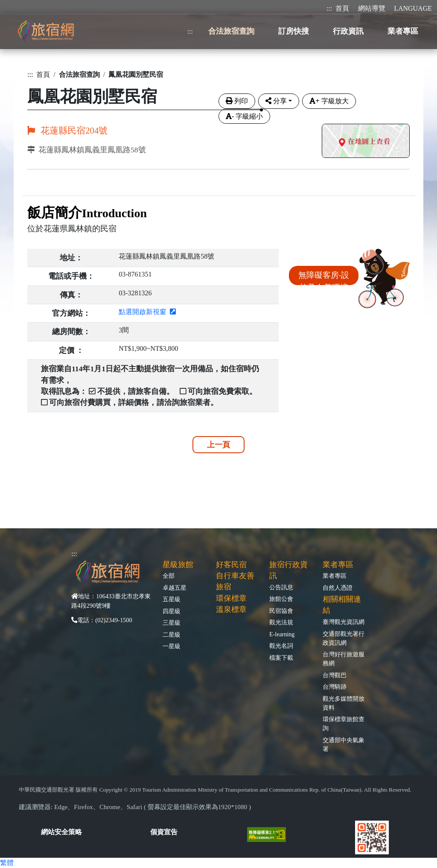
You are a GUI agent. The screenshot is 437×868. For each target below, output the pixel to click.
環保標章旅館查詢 (344, 724)
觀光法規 (281, 622)
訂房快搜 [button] (294, 31)
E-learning (282, 634)
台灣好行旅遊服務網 (344, 659)
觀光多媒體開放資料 (344, 703)
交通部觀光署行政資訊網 (344, 638)
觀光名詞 (281, 646)
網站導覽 (372, 8)
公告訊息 (281, 587)
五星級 (172, 599)
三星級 (172, 623)
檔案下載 (281, 658)
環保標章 (231, 598)
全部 (169, 576)
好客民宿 (231, 565)
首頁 (342, 8)
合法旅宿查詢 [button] (231, 31)
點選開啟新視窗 (147, 312)
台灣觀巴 (335, 675)
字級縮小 (244, 116)
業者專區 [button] (403, 31)
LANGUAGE (413, 8)
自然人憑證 (338, 588)
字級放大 (329, 101)
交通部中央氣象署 (344, 744)
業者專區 (335, 576)
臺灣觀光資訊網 (344, 622)
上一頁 (218, 445)
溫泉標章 (231, 609)
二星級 (172, 635)
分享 (276, 101)
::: (329, 8)
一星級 (172, 646)
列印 (237, 101)
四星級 (172, 611)
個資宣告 (164, 832)
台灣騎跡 (335, 687)
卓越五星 (175, 588)
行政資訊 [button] (348, 31)
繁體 (7, 863)
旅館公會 (281, 599)
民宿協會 (281, 611)
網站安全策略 (61, 832)
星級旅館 (178, 565)
